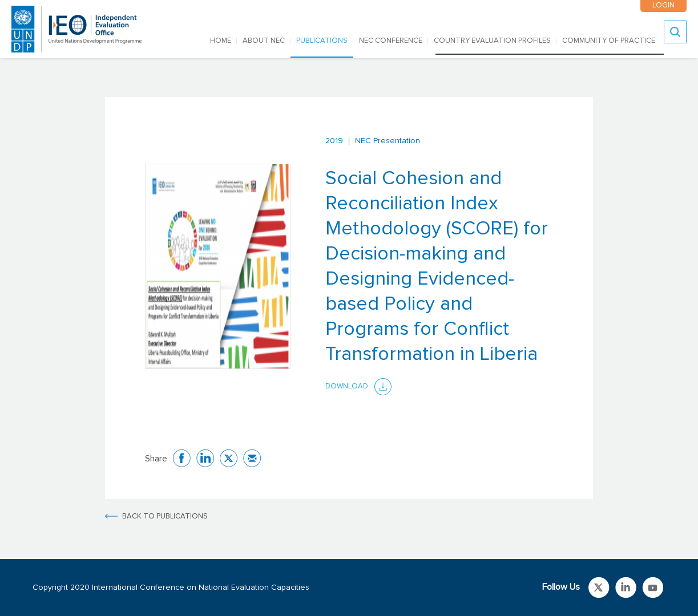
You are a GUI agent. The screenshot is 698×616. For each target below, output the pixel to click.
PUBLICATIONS (322, 41)
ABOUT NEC (264, 41)
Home (221, 41)
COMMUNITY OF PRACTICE (609, 41)
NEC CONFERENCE (391, 41)
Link (599, 587)
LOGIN (663, 5)
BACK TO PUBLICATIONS (165, 516)
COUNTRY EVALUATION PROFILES (492, 41)
